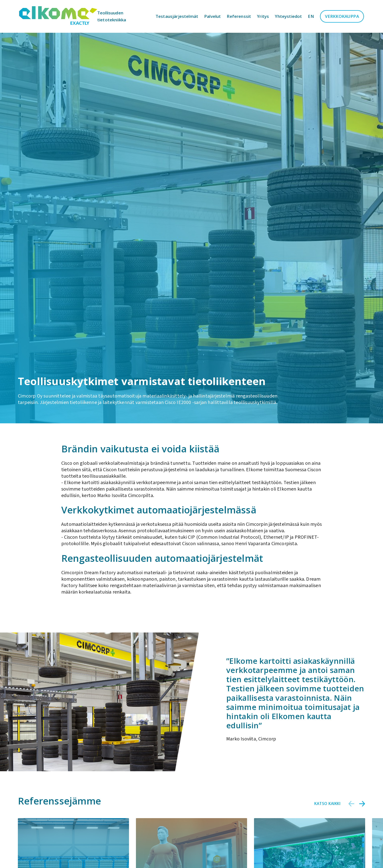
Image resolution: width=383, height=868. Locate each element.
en (311, 16)
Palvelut (212, 16)
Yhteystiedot (288, 16)
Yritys (263, 16)
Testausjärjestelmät (177, 16)
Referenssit (239, 16)
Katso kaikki (327, 804)
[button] (351, 804)
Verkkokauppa (342, 16)
